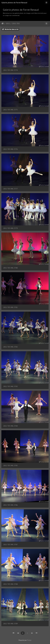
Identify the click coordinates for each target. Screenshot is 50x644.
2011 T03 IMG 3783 (10, 386)
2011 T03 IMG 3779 (10, 228)
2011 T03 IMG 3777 (10, 189)
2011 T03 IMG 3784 (10, 426)
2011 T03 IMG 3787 (10, 545)
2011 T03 (16, 23)
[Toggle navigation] (46, 3)
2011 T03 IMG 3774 (10, 70)
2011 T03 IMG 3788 (10, 584)
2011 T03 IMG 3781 (10, 307)
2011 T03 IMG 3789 (10, 624)
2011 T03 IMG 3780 (10, 268)
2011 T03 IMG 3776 (10, 149)
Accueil (3, 23)
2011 (8, 23)
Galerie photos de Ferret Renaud (14, 3)
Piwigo (29, 640)
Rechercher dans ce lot (10, 29)
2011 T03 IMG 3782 (10, 347)
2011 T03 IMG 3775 (10, 110)
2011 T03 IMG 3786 (10, 505)
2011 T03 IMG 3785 (10, 466)
